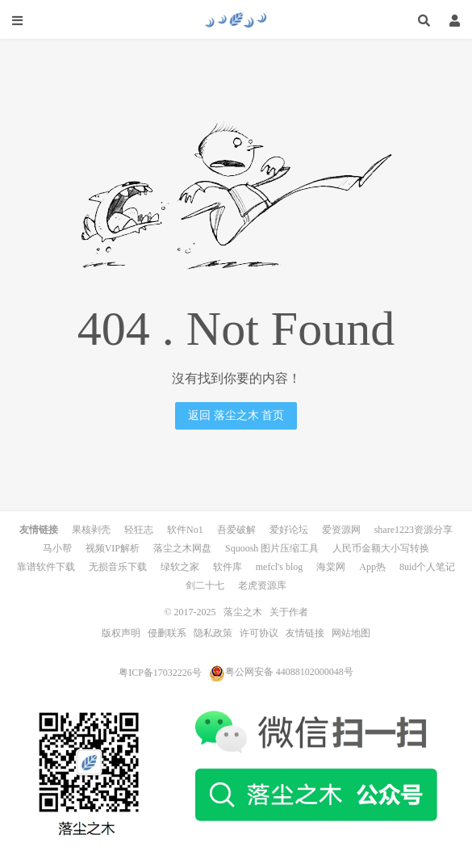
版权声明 (121, 633)
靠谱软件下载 (46, 567)
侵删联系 (167, 633)
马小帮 (57, 548)
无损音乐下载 (118, 567)
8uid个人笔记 (427, 567)
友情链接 (305, 633)
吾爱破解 (236, 530)
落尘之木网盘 (182, 548)
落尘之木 (236, 20)
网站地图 (351, 633)
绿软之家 (180, 567)
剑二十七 (205, 585)
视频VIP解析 (113, 548)
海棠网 (331, 567)
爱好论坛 (289, 530)
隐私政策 (213, 633)
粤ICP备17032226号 (160, 672)
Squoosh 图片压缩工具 (272, 548)
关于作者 (289, 612)
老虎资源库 (262, 585)
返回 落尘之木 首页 (236, 415)
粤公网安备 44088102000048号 (281, 672)
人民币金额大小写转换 (381, 548)
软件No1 (185, 530)
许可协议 (259, 633)
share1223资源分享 (414, 530)
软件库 (228, 567)
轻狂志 (139, 530)
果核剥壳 (91, 530)
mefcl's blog (279, 567)
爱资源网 (341, 530)
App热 (372, 567)
